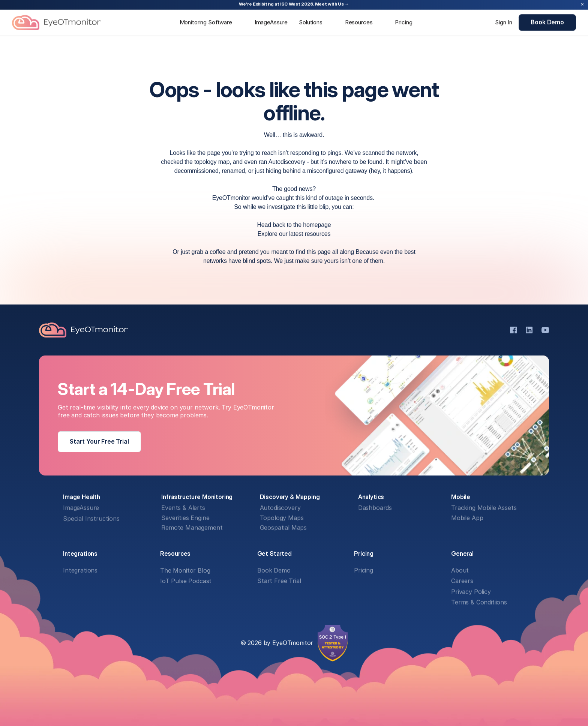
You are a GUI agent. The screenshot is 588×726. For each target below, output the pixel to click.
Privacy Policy (471, 592)
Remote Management (192, 528)
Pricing (364, 571)
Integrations (80, 571)
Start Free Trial (279, 581)
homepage (317, 225)
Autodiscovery (280, 508)
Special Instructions (91, 519)
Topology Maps (282, 518)
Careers (462, 581)
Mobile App (467, 518)
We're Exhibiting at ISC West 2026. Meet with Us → (294, 4)
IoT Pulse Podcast (186, 581)
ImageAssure (81, 508)
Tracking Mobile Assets (484, 508)
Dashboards (375, 508)
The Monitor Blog (185, 571)
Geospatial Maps (283, 528)
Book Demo (274, 571)
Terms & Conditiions (479, 603)
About (460, 571)
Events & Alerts (183, 508)
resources (318, 234)
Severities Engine (185, 518)
